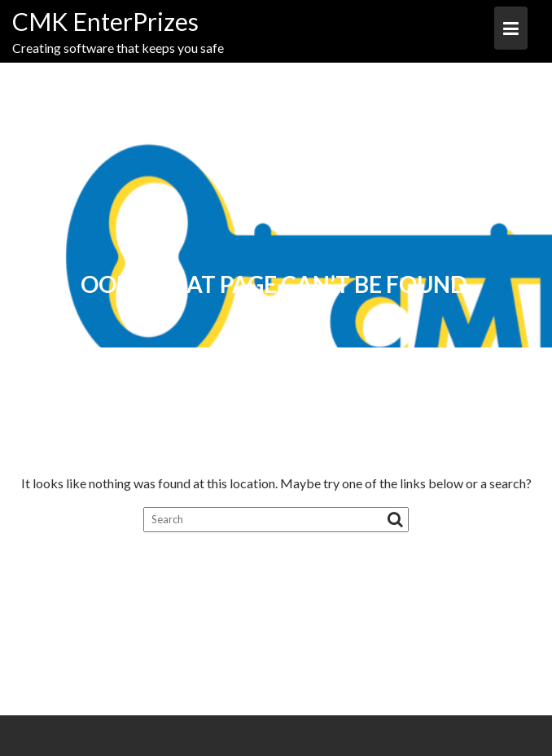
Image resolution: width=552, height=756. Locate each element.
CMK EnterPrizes (105, 21)
